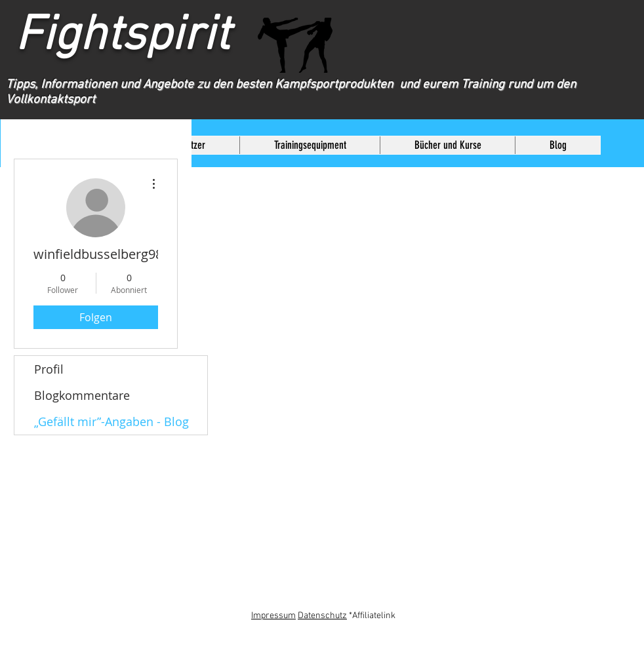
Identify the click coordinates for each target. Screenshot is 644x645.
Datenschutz (322, 616)
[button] (310, 145)
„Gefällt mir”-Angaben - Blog (111, 421)
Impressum (273, 616)
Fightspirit (140, 37)
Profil (49, 369)
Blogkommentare (82, 395)
